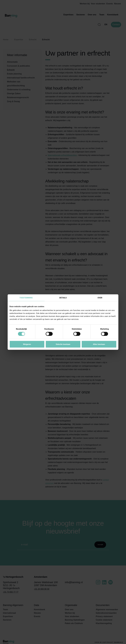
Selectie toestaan (63, 344)
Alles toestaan (99, 344)
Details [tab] (63, 298)
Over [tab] (100, 298)
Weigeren (27, 344)
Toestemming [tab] (26, 298)
